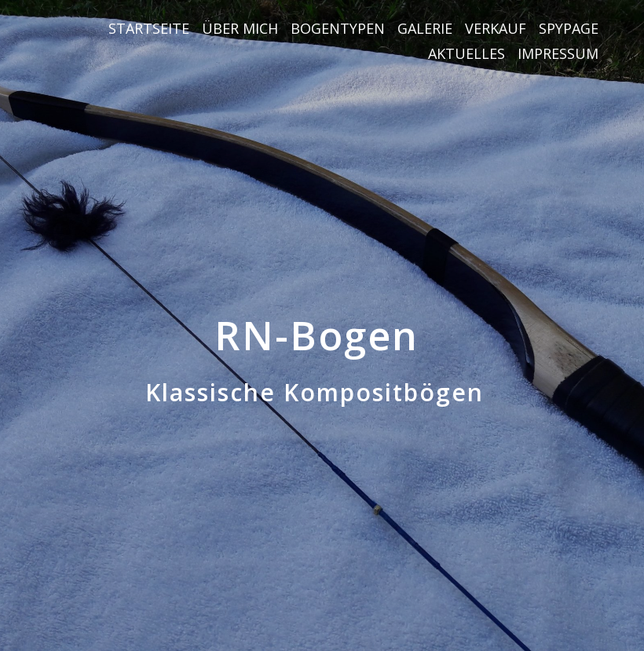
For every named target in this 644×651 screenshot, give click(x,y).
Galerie (425, 28)
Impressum (558, 53)
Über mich (240, 28)
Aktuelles (467, 53)
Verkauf (496, 28)
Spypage (569, 28)
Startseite (149, 28)
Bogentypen (338, 28)
